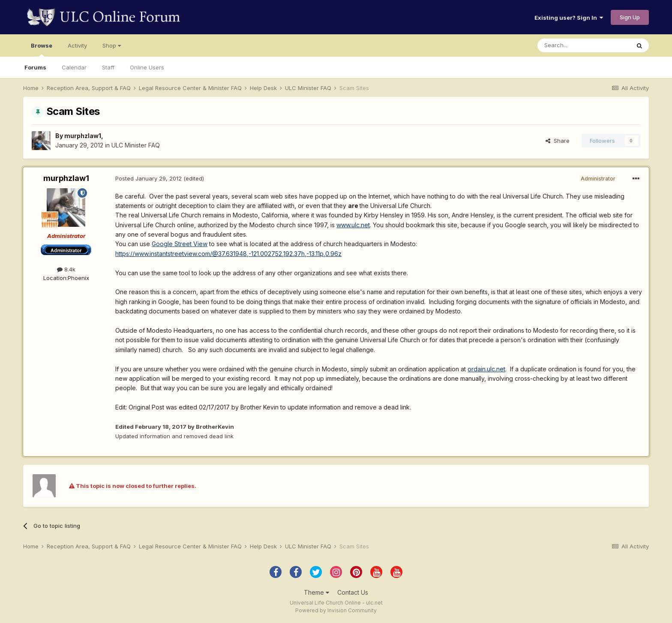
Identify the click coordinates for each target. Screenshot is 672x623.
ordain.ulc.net (486, 369)
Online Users (147, 67)
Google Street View (180, 244)
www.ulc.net (353, 225)
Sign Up (630, 17)
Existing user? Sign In (569, 18)
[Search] (584, 45)
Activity (77, 45)
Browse (42, 49)
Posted (148, 178)
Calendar (74, 67)
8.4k (66, 269)
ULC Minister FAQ (136, 145)
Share (558, 141)
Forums (35, 67)
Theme (316, 592)
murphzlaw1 (83, 136)
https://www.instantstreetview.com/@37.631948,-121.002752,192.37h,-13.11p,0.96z (228, 254)
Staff (108, 67)
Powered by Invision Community (336, 610)
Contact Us (353, 592)
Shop (112, 45)
